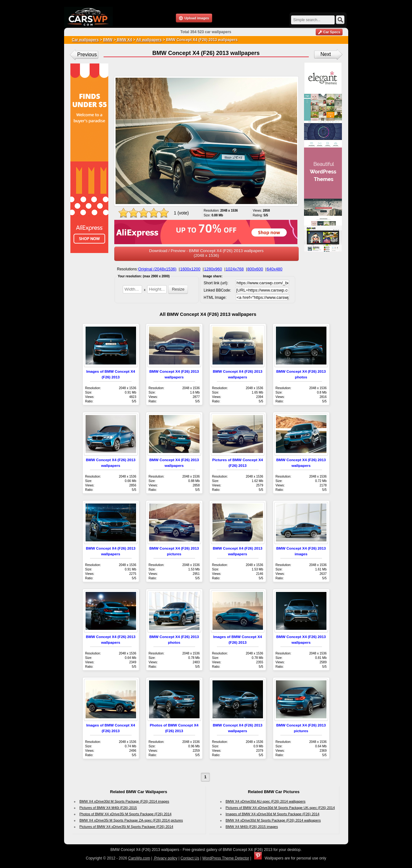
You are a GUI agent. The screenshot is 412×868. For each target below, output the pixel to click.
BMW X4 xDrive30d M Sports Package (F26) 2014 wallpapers (273, 820)
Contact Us (190, 858)
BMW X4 (124, 40)
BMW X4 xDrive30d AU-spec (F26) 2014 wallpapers (266, 801)
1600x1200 (190, 269)
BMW (108, 40)
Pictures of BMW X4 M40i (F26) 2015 (108, 808)
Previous (87, 54)
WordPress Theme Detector (226, 858)
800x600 (255, 269)
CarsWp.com (139, 858)
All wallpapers (149, 40)
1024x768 (235, 269)
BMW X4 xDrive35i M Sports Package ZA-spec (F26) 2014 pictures (131, 820)
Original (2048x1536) (157, 269)
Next (326, 54)
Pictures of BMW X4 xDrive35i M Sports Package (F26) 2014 (126, 827)
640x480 (275, 269)
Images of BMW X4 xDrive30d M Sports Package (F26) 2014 (273, 814)
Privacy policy (165, 858)
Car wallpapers (85, 40)
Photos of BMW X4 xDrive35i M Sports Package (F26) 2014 (126, 814)
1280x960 (213, 269)
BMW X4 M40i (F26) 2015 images (252, 827)
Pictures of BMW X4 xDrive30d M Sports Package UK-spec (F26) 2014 (280, 808)
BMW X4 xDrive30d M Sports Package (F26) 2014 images (124, 801)
